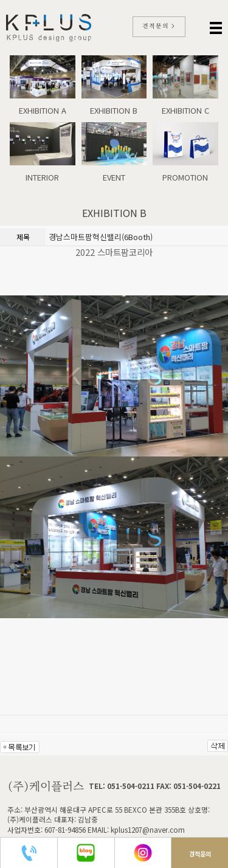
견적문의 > (159, 26)
